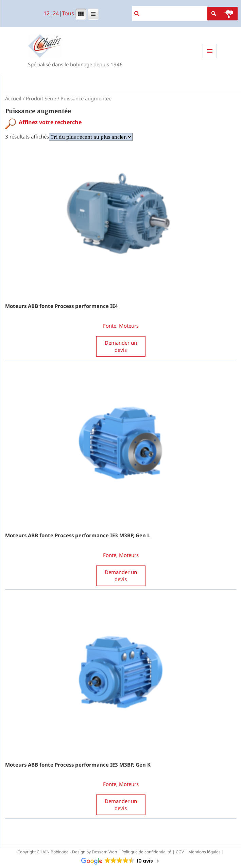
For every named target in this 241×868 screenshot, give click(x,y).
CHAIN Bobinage (53, 852)
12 (47, 13)
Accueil (13, 98)
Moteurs (129, 326)
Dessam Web (104, 852)
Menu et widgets (210, 58)
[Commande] (91, 137)
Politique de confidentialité (146, 852)
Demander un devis (121, 346)
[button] (229, 14)
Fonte (110, 326)
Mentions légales (204, 852)
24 (56, 13)
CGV (180, 852)
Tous (68, 13)
